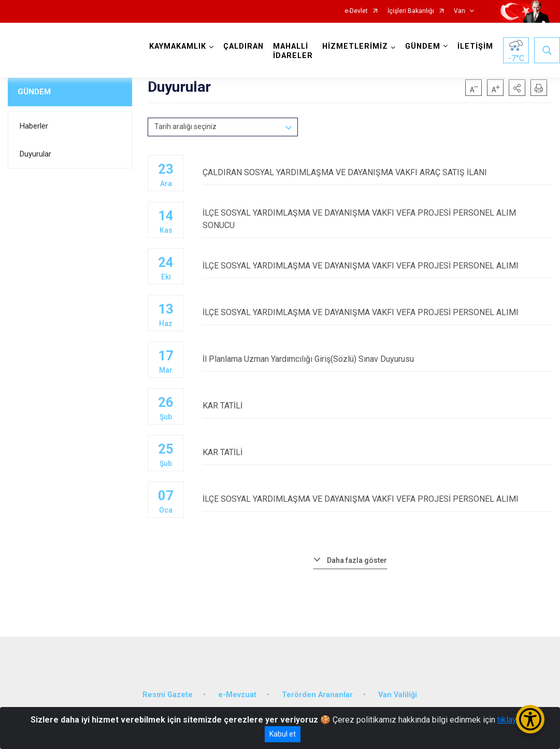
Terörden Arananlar (317, 695)
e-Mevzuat (237, 695)
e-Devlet (356, 11)
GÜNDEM (34, 92)
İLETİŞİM (475, 46)
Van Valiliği (398, 695)
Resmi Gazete (168, 695)
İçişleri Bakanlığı (411, 11)
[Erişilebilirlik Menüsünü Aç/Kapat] (530, 719)
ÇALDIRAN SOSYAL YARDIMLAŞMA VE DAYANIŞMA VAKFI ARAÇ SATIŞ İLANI (377, 172)
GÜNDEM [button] (423, 46)
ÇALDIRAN (243, 46)
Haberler (34, 126)
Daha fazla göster (357, 560)
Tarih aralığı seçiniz (185, 126)
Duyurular (35, 154)
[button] (517, 88)
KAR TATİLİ (377, 406)
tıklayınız (513, 720)
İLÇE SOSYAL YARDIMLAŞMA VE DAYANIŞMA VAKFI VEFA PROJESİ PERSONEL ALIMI (377, 266)
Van (460, 11)
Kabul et (283, 734)
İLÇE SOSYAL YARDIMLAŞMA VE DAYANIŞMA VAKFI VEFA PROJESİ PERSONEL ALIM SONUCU (377, 219)
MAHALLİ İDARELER (293, 51)
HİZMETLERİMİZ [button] (355, 46)
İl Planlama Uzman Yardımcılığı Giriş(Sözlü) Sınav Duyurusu (377, 359)
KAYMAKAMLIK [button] (178, 46)
